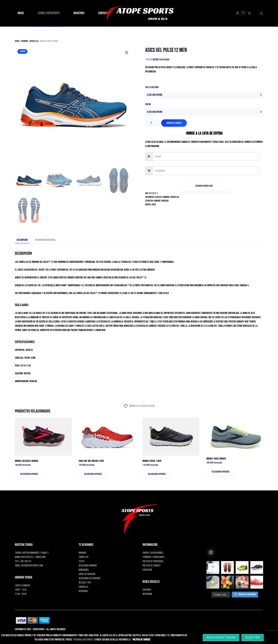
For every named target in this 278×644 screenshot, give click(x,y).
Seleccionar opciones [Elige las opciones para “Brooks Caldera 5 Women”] (29, 474)
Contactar (147, 570)
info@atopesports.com (32, 566)
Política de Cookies (141, 640)
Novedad (165, 201)
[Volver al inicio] (139, 13)
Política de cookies (151, 566)
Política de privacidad (153, 561)
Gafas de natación (87, 574)
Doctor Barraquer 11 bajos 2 (35, 553)
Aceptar (253, 638)
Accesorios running (88, 566)
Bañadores (84, 570)
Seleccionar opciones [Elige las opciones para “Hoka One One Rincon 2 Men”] (93, 474)
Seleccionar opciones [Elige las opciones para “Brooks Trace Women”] (221, 472)
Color (148, 104)
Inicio (21, 13)
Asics (154, 204)
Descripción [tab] (22, 240)
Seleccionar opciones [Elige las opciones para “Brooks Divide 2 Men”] (157, 474)
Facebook (147, 590)
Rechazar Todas (221, 638)
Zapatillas (34, 41)
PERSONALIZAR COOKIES (83, 640)
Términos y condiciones (154, 557)
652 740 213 (26, 561)
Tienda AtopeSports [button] (49, 13)
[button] (261, 13)
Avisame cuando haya (204, 186)
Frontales (84, 587)
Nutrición (83, 591)
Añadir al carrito (174, 123)
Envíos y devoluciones (153, 553)
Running (24, 41)
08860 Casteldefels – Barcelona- (30, 557)
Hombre (157, 201)
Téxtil (82, 561)
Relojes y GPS (85, 583)
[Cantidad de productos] (152, 123)
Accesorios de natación (89, 578)
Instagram (147, 594)
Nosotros (79, 13)
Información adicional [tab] (45, 240)
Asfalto (158, 197)
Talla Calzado (152, 87)
